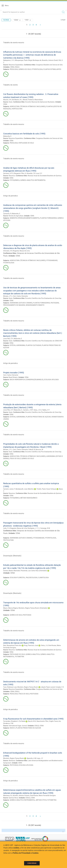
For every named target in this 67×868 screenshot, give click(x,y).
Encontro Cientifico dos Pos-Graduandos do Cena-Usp (43, 298)
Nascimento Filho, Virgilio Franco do (49, 721)
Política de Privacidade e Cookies (26, 853)
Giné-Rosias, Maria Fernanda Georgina (43, 795)
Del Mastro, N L (17, 100)
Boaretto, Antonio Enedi (50, 60)
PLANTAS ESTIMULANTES (52, 69)
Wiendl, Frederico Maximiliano (33, 100)
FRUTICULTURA (8, 540)
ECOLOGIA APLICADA (51, 380)
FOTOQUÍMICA (15, 180)
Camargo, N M (45, 528)
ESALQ (17, 67)
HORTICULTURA (17, 109)
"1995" (28, 20)
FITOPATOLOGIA (37, 69)
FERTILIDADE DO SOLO (26, 143)
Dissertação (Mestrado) (12, 556)
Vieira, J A (44, 645)
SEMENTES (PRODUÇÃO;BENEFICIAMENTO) (25, 218)
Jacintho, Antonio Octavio (21, 795)
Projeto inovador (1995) (14, 373)
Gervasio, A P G (8, 173)
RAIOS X (13, 728)
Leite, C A (6, 528)
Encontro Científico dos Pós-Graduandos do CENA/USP (44, 341)
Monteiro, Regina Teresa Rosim (28, 687)
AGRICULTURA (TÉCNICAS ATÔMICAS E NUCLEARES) (28, 106)
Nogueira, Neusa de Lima (21, 251)
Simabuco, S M (8, 723)
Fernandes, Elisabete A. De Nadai (14, 721)
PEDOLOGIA (14, 69)
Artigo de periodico (10, 196)
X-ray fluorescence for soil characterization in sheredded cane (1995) (33, 719)
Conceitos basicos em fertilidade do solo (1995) (24, 134)
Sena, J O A (38, 410)
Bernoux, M (39, 450)
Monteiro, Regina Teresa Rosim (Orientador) (33, 608)
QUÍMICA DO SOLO (25, 69)
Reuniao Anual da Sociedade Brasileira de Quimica (45, 176)
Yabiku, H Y (46, 410)
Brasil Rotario (13, 377)
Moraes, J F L (8, 296)
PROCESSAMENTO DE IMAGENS (14, 305)
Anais (10, 102)
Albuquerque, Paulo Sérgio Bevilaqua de (28, 60)
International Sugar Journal (18, 726)
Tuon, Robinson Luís (10, 687)
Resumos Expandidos (16, 65)
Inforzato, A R (8, 251)
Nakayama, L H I (9, 60)
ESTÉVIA (13, 345)
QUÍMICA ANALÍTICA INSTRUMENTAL (33, 180)
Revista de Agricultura (16, 216)
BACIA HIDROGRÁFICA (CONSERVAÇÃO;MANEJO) (27, 380)
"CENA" (17, 20)
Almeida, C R (31, 173)
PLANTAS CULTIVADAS (33, 345)
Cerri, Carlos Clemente (20, 296)
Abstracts (12, 761)
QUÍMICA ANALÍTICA (33, 654)
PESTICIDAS (27, 615)
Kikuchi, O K (7, 100)
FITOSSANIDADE (52, 260)
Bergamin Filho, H (20, 173)
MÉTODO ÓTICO (41, 800)
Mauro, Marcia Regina (10, 608)
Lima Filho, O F (8, 339)
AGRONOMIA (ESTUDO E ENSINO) (21, 303)
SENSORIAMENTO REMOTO (35, 305)
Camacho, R (7, 214)
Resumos (12, 176)
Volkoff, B (32, 450)
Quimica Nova (13, 798)
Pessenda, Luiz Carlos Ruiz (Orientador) (34, 571)
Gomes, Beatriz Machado (12, 571)
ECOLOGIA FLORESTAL (17, 578)
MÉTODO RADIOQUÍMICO (29, 498)
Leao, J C (40, 758)
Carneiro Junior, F (9, 489)
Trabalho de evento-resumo (14, 43)
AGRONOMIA (21, 345)
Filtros (6, 20)
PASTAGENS (55, 303)
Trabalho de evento (10, 85)
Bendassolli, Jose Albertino (25, 489)
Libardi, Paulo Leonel (48, 687)
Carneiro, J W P (28, 410)
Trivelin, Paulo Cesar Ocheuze (46, 489)
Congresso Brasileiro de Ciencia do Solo (49, 65)
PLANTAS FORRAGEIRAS (48, 218)
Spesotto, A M (31, 758)
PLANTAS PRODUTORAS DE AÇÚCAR (38, 417)
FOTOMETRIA (20, 657)
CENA (12, 67)
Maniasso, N (7, 795)
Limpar (63, 20)
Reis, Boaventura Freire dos (12, 645)
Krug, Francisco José (31, 645)
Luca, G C (39, 173)
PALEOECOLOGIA (32, 578)
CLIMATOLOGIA (43, 578)
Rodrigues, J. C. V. (34, 528)
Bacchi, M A (32, 721)
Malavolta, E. (7, 136)
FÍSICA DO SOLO (15, 459)
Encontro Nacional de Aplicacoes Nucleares (40, 102)
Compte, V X (60, 687)
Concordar (32, 863)
